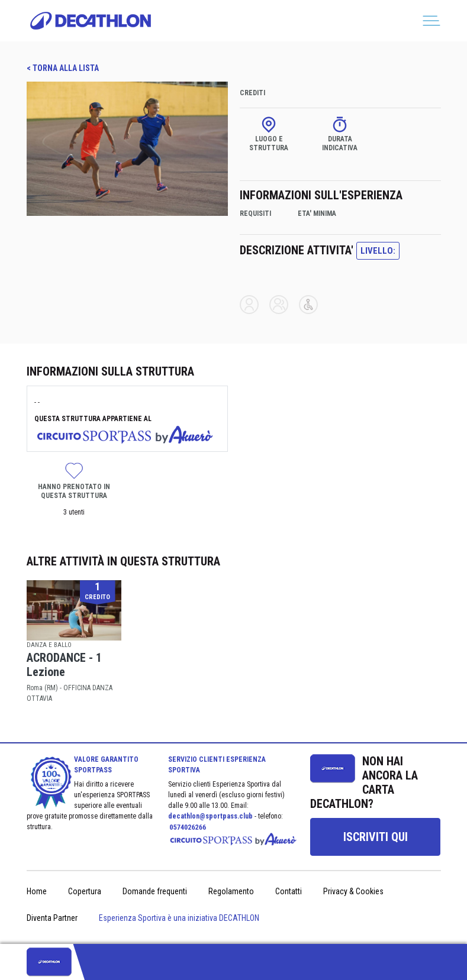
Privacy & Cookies (353, 891)
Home (37, 891)
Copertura (85, 891)
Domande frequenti (155, 891)
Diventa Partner (52, 918)
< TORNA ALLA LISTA (63, 68)
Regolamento (231, 891)
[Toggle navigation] (431, 21)
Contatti (289, 891)
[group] (375, 837)
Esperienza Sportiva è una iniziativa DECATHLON (179, 918)
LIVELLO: (378, 251)
